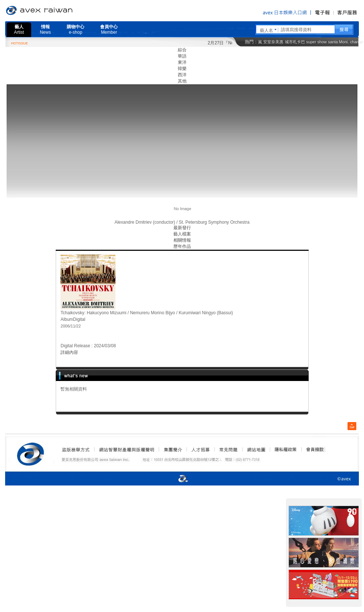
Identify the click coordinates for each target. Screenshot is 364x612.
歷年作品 (182, 246)
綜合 (182, 50)
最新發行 (182, 228)
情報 (45, 30)
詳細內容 (69, 352)
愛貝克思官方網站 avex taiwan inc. (60, 11)
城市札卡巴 (295, 42)
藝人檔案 (182, 234)
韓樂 (182, 69)
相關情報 (182, 240)
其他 (182, 81)
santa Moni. (339, 42)
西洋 (182, 75)
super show (316, 42)
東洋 (182, 62)
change (357, 42)
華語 (182, 56)
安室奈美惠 (273, 42)
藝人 (19, 30)
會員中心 (109, 30)
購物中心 (76, 30)
